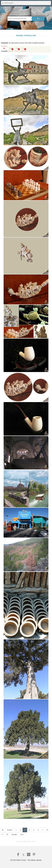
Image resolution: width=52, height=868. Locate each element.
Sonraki (14, 835)
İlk (3, 830)
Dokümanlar (23, 51)
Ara (38, 19)
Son (22, 835)
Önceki (10, 830)
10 (7, 835)
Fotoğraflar (4, 51)
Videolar (11, 51)
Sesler (17, 51)
